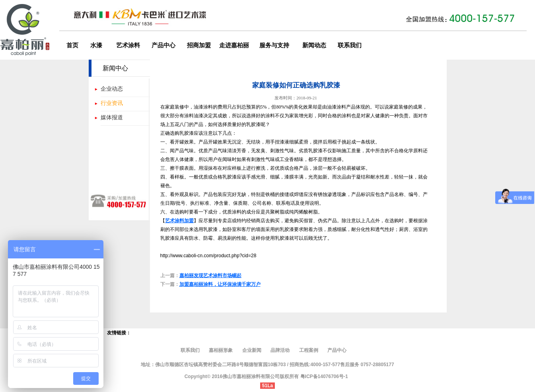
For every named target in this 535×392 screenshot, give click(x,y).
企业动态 (112, 89)
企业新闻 (252, 350)
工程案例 (309, 350)
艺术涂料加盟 (179, 221)
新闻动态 (314, 45)
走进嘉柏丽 (234, 45)
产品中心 (163, 45)
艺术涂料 (128, 45)
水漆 (96, 45)
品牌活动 (280, 350)
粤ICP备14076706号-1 (324, 376)
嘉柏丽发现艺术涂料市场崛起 (210, 276)
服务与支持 (274, 45)
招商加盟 (199, 45)
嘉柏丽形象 (221, 350)
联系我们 (350, 45)
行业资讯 (112, 103)
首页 (72, 45)
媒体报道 (112, 117)
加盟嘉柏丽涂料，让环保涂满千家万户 (220, 284)
